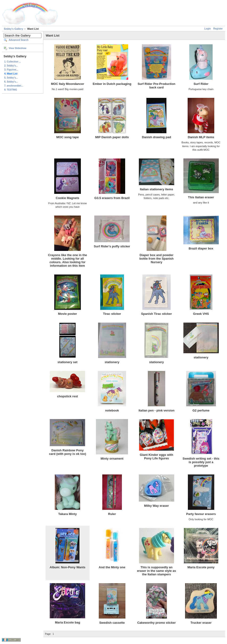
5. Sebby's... (11, 78)
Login (208, 29)
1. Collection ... (13, 62)
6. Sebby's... (11, 82)
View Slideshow (18, 48)
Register (218, 29)
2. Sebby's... (11, 66)
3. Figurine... (11, 70)
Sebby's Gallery (13, 29)
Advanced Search (19, 40)
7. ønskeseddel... (14, 86)
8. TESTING (11, 90)
